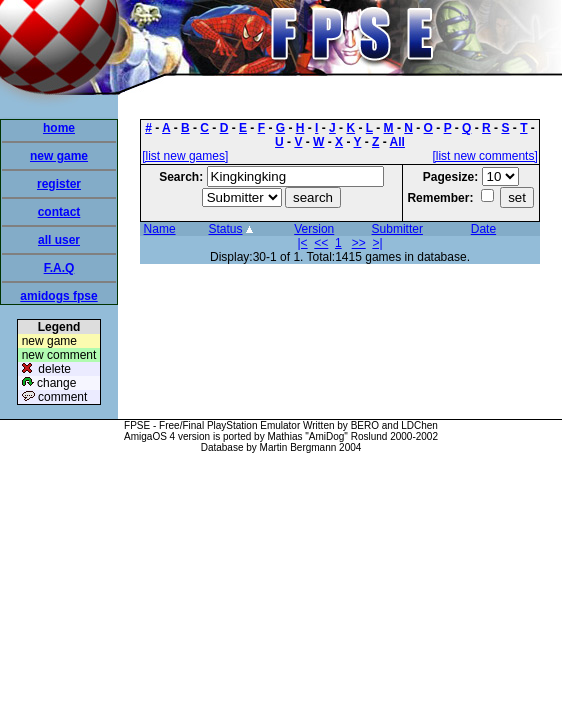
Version (314, 229)
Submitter (397, 229)
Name (160, 229)
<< (321, 243)
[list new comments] (484, 156)
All (397, 142)
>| (377, 243)
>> (359, 243)
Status (226, 229)
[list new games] (185, 156)
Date (483, 229)
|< (303, 243)
